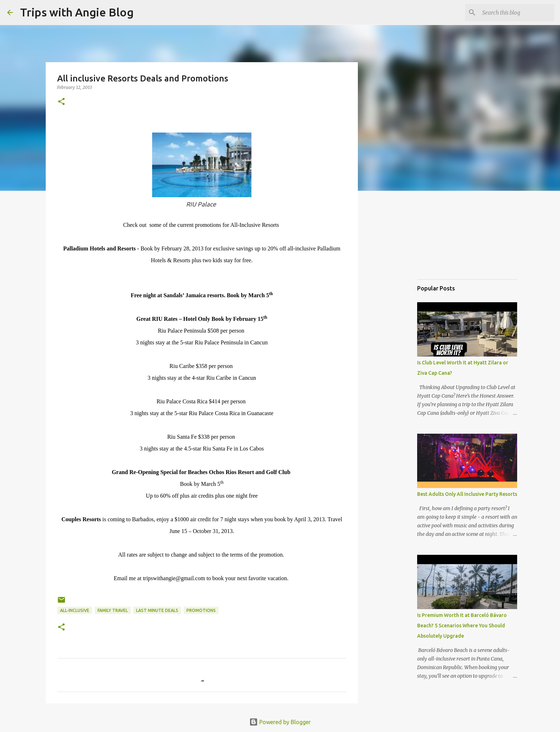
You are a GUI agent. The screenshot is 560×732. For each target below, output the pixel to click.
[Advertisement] (453, 237)
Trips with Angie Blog (77, 12)
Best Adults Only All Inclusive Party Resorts (467, 494)
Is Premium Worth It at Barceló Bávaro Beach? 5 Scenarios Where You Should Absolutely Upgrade (462, 626)
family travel (113, 610)
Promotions (201, 610)
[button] (61, 102)
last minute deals (157, 610)
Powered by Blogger (280, 722)
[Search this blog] (517, 13)
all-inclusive (75, 610)
